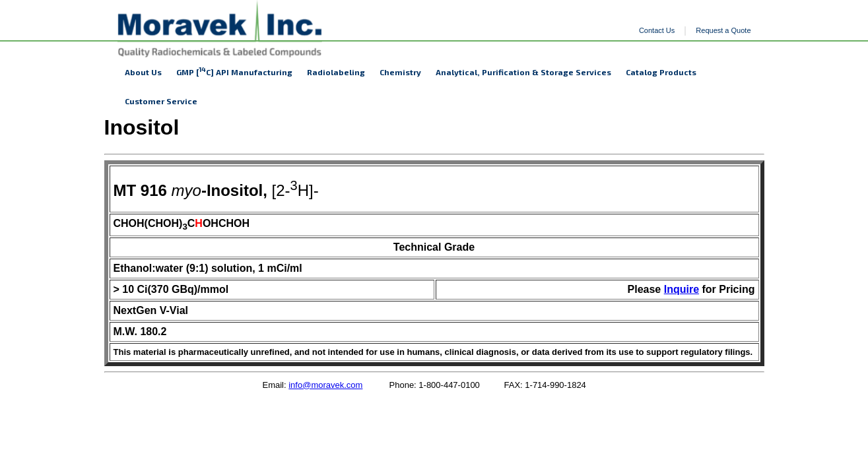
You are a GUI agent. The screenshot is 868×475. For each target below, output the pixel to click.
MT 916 (140, 190)
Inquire (682, 289)
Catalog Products (661, 72)
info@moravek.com (325, 385)
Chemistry (400, 72)
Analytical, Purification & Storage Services (523, 72)
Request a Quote (723, 30)
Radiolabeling (336, 72)
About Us (143, 72)
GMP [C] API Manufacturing (234, 71)
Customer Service (161, 101)
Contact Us (657, 30)
